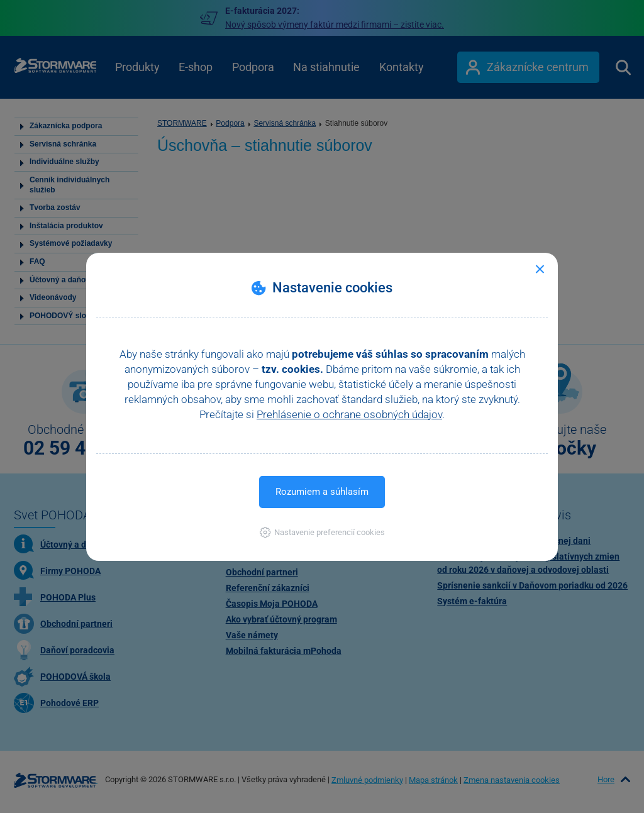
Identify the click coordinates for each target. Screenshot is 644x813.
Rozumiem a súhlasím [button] (322, 492)
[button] (322, 532)
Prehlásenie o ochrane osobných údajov (349, 414)
